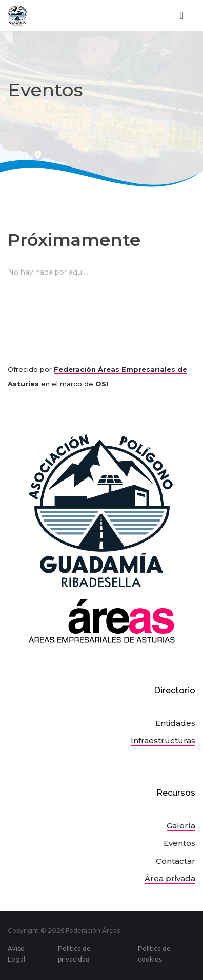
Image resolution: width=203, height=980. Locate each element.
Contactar (176, 861)
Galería (181, 826)
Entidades (175, 723)
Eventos (179, 843)
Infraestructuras (163, 741)
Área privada (170, 878)
